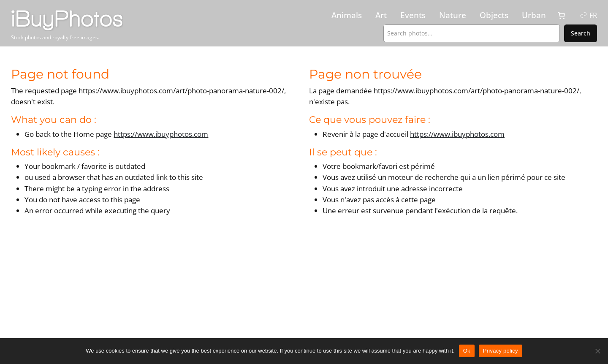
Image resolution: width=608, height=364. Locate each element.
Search (581, 33)
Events (413, 15)
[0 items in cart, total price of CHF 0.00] (562, 16)
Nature (453, 15)
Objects (494, 15)
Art (381, 15)
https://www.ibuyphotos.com (161, 134)
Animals (347, 15)
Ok (467, 351)
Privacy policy (501, 351)
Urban (534, 15)
